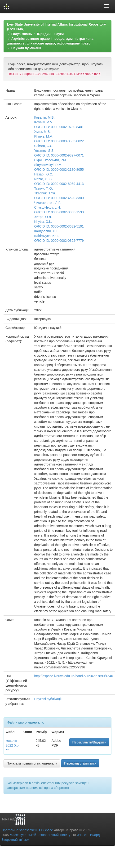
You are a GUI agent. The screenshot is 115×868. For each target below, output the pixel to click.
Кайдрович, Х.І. (46, 231)
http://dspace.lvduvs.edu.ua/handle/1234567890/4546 (73, 676)
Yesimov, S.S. (44, 151)
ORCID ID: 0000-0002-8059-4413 (59, 184)
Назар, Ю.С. (44, 174)
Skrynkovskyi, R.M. (48, 165)
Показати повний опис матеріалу (32, 763)
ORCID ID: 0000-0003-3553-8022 (59, 141)
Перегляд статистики (80, 763)
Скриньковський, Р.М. (50, 160)
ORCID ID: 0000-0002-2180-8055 (59, 170)
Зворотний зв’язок (15, 840)
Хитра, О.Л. (43, 217)
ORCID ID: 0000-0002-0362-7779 (59, 241)
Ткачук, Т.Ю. (43, 188)
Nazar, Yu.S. (43, 179)
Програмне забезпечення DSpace (27, 830)
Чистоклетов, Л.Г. (47, 203)
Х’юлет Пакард (88, 835)
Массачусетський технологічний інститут (41, 835)
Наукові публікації (26, 48)
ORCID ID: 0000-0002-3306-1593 (59, 212)
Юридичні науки (50, 34)
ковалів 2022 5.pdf (12, 745)
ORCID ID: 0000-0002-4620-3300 (59, 198)
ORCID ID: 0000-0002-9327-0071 (59, 155)
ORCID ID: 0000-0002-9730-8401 (59, 127)
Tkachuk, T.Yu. (45, 193)
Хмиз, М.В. (42, 132)
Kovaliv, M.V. (43, 122)
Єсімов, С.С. (44, 146)
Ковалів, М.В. (44, 117)
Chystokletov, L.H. (47, 207)
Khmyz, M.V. (43, 136)
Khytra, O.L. (43, 222)
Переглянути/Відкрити (89, 742)
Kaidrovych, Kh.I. (47, 236)
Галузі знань (22, 34)
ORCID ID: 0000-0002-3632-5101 (59, 226)
